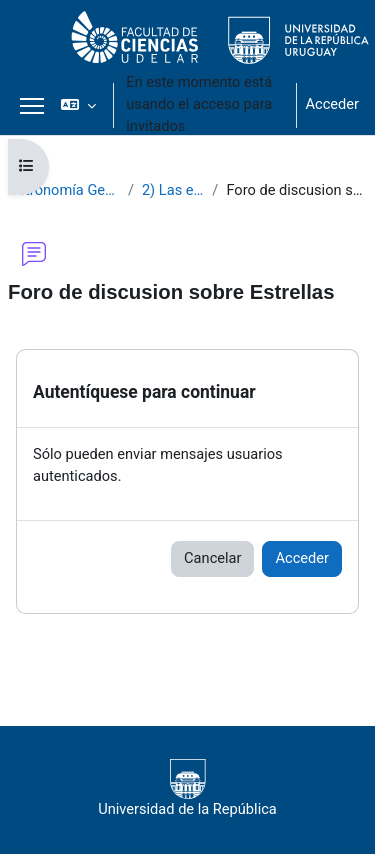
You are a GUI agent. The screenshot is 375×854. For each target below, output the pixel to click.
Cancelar (212, 558)
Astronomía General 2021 (64, 190)
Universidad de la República (187, 788)
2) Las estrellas (173, 190)
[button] (78, 105)
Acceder (332, 104)
